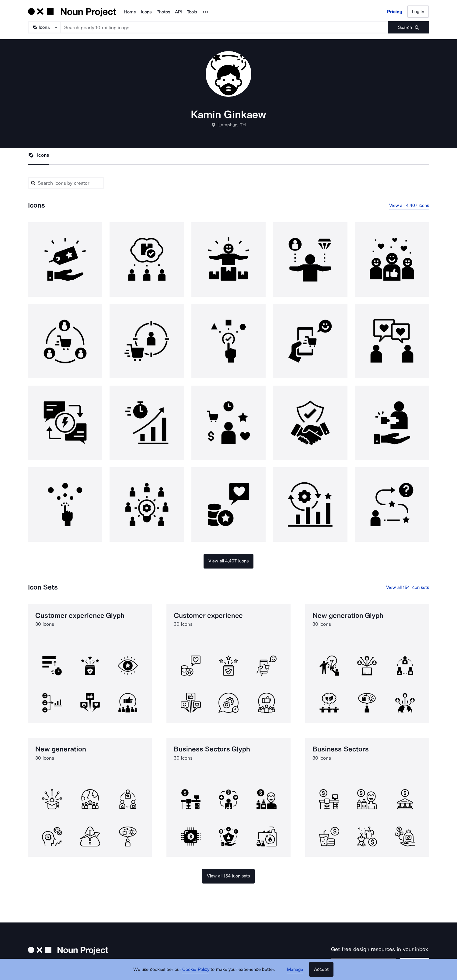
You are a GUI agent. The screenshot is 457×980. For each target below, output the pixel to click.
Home (130, 12)
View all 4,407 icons (409, 205)
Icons (146, 12)
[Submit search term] (408, 27)
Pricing (395, 12)
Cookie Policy (196, 969)
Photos (163, 12)
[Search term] (225, 27)
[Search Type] (44, 27)
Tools (192, 12)
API (178, 12)
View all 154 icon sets (408, 587)
